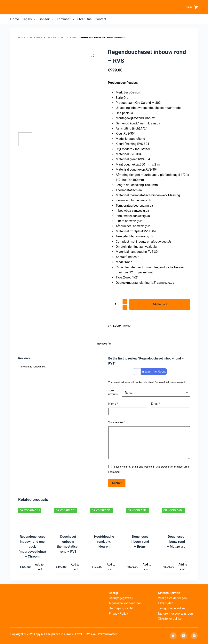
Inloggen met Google (150, 372)
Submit (117, 483)
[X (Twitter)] (184, 636)
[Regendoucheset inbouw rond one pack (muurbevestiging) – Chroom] (32, 519)
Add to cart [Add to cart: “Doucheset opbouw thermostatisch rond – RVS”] (75, 567)
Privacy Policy (118, 614)
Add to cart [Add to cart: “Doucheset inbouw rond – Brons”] (147, 567)
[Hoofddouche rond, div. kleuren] (104, 519)
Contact (100, 19)
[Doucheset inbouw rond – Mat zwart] (176, 519)
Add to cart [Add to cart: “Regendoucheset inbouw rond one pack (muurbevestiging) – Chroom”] (39, 567)
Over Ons (85, 19)
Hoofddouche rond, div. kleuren (104, 541)
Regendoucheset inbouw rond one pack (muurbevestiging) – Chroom (32, 546)
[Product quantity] (118, 304)
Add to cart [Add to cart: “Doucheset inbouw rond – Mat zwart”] (183, 567)
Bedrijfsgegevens (121, 598)
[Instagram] (194, 636)
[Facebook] (173, 636)
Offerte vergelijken (171, 619)
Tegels (30, 19)
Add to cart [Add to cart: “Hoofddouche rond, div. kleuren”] (111, 567)
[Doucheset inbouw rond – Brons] (140, 519)
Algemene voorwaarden (125, 603)
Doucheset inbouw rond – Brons (140, 541)
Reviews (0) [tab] (104, 344)
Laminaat (66, 19)
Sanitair (47, 19)
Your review (117, 422)
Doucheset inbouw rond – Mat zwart (176, 541)
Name (113, 404)
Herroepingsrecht (121, 608)
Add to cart (160, 304)
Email (156, 404)
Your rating (113, 393)
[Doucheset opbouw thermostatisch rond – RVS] (68, 519)
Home (15, 19)
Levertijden (166, 603)
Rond (127, 326)
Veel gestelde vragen (172, 598)
